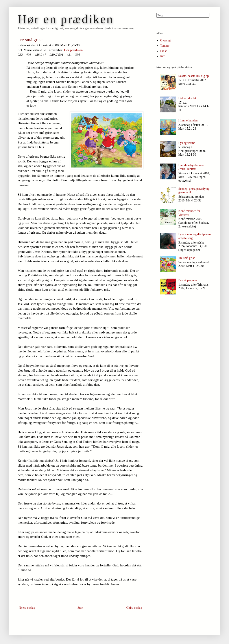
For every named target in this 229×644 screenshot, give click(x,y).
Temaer (165, 46)
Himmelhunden (188, 120)
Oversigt (166, 40)
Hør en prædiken (66, 19)
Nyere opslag (27, 608)
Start (80, 608)
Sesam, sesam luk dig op (194, 76)
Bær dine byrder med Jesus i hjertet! (191, 167)
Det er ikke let (187, 98)
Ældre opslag (134, 608)
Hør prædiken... (75, 50)
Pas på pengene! (188, 280)
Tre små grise (187, 258)
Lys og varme (187, 143)
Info (163, 56)
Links (164, 51)
